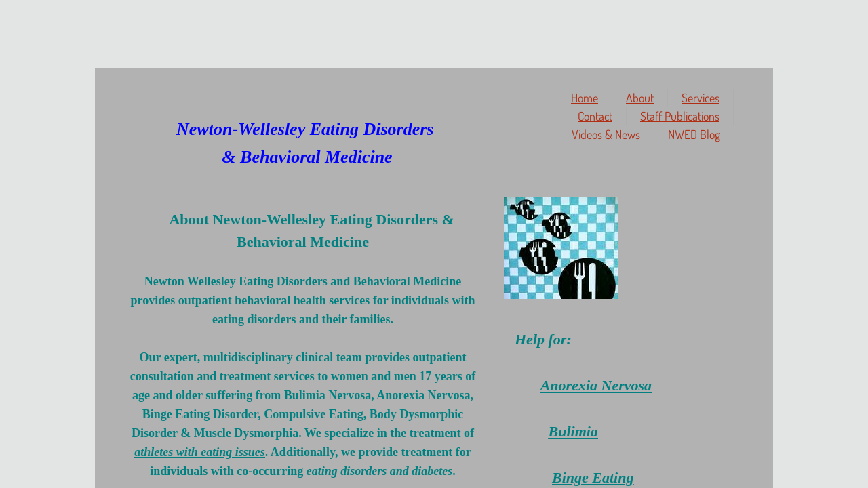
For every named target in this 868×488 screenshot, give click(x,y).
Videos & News (606, 134)
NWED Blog (694, 134)
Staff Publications (680, 116)
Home (585, 98)
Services (701, 98)
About (640, 98)
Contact (595, 116)
